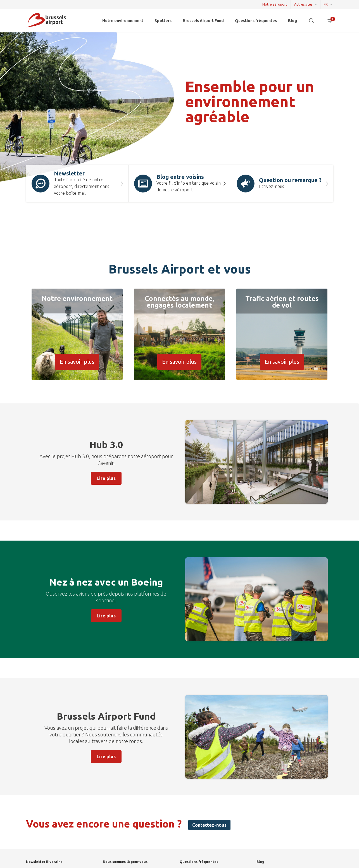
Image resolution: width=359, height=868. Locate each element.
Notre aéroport (275, 4)
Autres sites (303, 4)
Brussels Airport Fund (203, 21)
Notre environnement (123, 21)
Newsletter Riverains (44, 862)
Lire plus (106, 478)
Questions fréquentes (256, 21)
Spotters (163, 21)
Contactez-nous (209, 825)
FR (326, 4)
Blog (293, 21)
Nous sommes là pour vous (125, 862)
